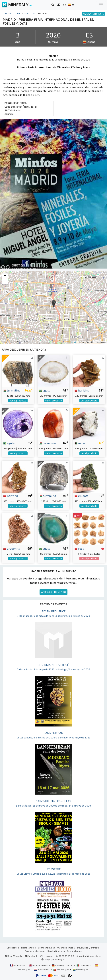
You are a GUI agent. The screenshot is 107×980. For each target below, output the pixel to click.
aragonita (12, 548)
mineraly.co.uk (39, 965)
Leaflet (74, 342)
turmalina (12, 390)
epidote (82, 496)
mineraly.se (81, 969)
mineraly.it (84, 965)
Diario (9, 13)
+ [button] (5, 276)
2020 (18, 13)
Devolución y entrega (88, 948)
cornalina (47, 443)
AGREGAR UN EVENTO (53, 592)
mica (80, 443)
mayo (27, 13)
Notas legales (28, 948)
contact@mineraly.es (90, 956)
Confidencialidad (47, 948)
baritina (82, 390)
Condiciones (13, 948)
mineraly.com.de (62, 965)
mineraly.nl (42, 969)
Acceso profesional (35, 951)
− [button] (5, 282)
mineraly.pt (61, 969)
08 (34, 13)
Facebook (31, 956)
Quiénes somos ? (66, 948)
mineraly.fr (18, 965)
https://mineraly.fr (55, 959)
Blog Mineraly (14, 956)
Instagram (47, 956)
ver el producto (18, 401)
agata (45, 390)
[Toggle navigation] (101, 5)
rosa (79, 548)
